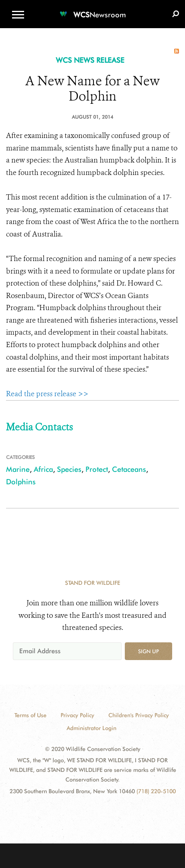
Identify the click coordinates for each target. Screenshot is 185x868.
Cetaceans (129, 469)
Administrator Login (91, 728)
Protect (97, 469)
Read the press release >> (47, 394)
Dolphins (21, 482)
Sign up (148, 651)
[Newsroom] (93, 10)
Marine (18, 469)
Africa (43, 469)
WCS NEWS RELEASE (90, 60)
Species (69, 469)
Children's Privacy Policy (139, 715)
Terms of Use (30, 715)
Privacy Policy (77, 715)
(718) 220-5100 (156, 791)
